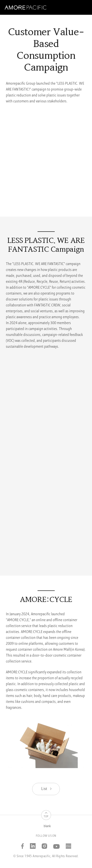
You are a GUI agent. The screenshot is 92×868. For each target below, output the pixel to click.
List (47, 789)
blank (47, 826)
